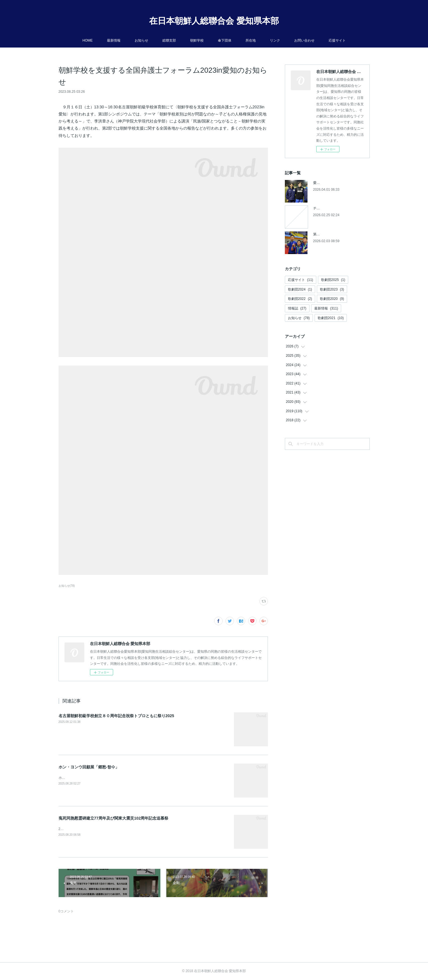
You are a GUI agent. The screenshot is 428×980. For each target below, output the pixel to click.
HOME (88, 40)
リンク (275, 40)
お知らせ (141, 40)
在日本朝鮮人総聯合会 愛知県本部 (214, 21)
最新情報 (114, 40)
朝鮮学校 (197, 40)
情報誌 (297, 308)
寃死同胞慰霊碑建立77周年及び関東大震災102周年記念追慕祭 (114, 818)
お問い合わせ (304, 40)
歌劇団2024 (300, 289)
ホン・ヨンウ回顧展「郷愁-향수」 (89, 767)
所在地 (251, 40)
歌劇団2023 (332, 289)
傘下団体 (225, 40)
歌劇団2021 (331, 318)
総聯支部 (169, 40)
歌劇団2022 (300, 299)
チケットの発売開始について (335, 208)
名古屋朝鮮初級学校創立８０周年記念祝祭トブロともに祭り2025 (116, 716)
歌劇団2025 (333, 280)
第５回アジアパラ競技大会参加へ (339, 234)
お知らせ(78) (67, 586)
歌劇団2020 (332, 299)
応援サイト (337, 40)
